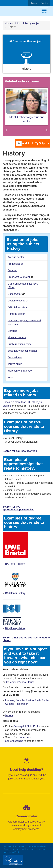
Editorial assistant (18, 307)
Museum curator (17, 337)
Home (8, 23)
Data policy (9, 849)
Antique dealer (16, 257)
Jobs (17, 23)
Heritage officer (16, 314)
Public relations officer (20, 344)
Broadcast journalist (19, 277)
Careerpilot (15, 12)
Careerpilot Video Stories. (21, 682)
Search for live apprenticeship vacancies (18, 508)
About (22, 846)
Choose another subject (26, 41)
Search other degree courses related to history (26, 639)
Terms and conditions (37, 846)
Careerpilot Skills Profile (27, 726)
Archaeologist (15, 264)
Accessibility (23, 849)
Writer (11, 377)
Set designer (15, 357)
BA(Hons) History (15, 564)
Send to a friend (38, 849)
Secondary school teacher (22, 351)
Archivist (12, 270)
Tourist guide (15, 364)
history (9, 715)
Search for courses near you (20, 451)
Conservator (15, 294)
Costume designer (18, 301)
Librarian (13, 331)
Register (45, 3)
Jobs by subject (31, 23)
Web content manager (20, 371)
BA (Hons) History (15, 593)
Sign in (34, 3)
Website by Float (11, 852)
